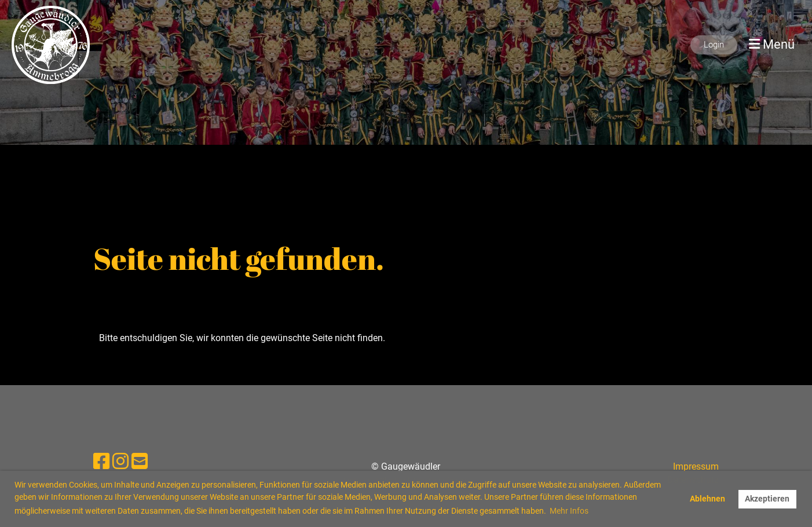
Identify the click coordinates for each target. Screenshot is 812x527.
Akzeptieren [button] (767, 499)
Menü (772, 44)
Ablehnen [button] (707, 499)
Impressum (696, 466)
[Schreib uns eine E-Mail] (140, 462)
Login (714, 45)
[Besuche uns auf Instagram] (120, 462)
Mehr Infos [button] (569, 511)
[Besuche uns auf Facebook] (101, 462)
